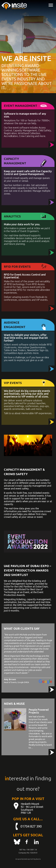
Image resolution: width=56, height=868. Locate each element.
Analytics (12, 216)
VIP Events (13, 383)
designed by (19, 859)
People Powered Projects (39, 711)
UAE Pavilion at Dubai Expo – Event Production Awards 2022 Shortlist (27, 570)
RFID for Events (17, 267)
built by (33, 859)
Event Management (21, 106)
